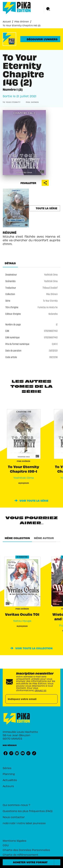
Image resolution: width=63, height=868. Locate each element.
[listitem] (6, 753)
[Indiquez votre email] (27, 699)
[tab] (10, 263)
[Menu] (52, 9)
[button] (40, 39)
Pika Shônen (22, 21)
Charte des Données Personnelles (26, 850)
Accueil (7, 21)
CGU (6, 845)
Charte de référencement (20, 855)
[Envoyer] (54, 699)
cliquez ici (40, 690)
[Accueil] (17, 8)
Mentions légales (15, 841)
